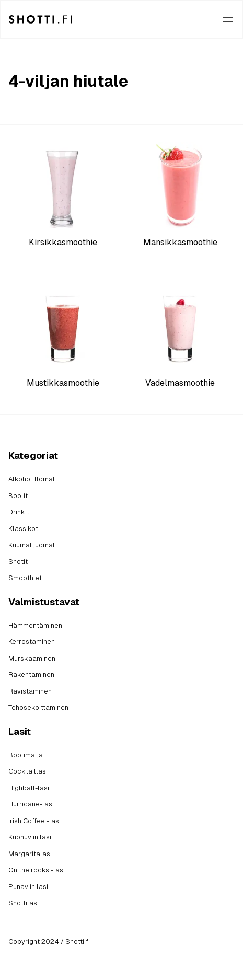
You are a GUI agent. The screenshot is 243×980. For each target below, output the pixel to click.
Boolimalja (26, 755)
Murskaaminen (32, 658)
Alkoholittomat (32, 479)
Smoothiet (25, 578)
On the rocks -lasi (37, 870)
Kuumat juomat (32, 545)
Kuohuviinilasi (30, 837)
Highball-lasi (29, 788)
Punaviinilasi (28, 887)
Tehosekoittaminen (38, 707)
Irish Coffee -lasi (34, 821)
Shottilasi (24, 903)
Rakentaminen (31, 675)
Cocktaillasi (28, 771)
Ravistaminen (30, 691)
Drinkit (19, 512)
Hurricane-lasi (31, 804)
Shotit (18, 562)
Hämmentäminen (35, 625)
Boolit (18, 496)
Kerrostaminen (32, 642)
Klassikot (23, 529)
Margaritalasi (30, 854)
